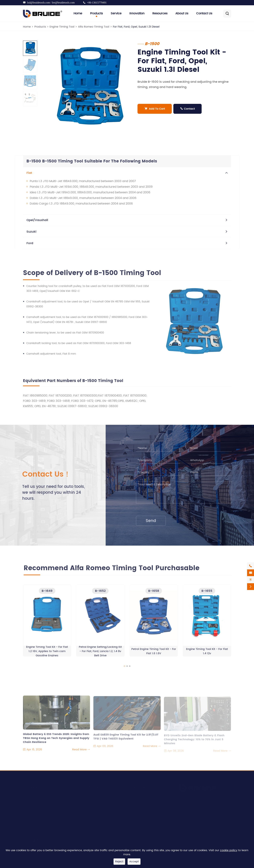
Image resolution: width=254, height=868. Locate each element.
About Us (182, 13)
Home (78, 13)
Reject (119, 862)
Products (96, 13)
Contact (187, 109)
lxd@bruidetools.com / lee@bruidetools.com (51, 3)
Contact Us (204, 13)
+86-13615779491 (97, 3)
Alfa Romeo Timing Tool (94, 27)
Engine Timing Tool (62, 27)
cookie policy (229, 850)
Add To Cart (155, 109)
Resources (160, 13)
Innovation (137, 13)
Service (116, 13)
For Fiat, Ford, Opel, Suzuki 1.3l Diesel (136, 27)
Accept (134, 862)
